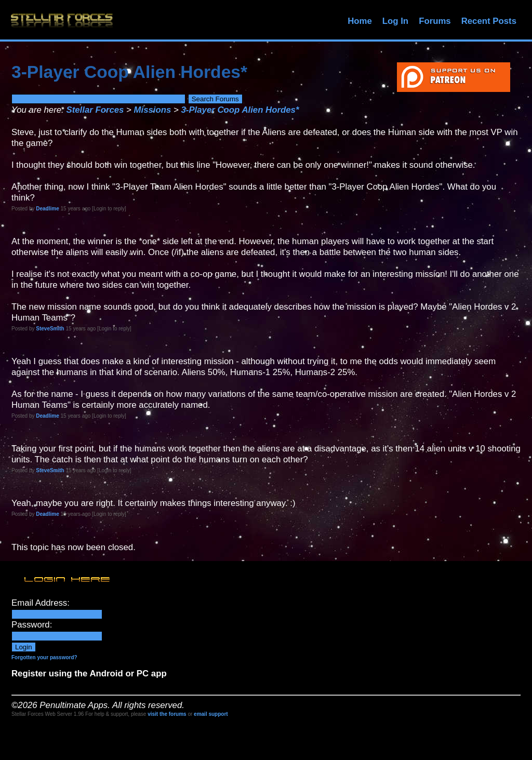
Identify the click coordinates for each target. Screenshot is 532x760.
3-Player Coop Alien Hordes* (240, 110)
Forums (435, 21)
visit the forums (167, 714)
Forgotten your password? (44, 657)
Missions (153, 110)
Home (360, 21)
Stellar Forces (95, 110)
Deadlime (47, 209)
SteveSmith (50, 329)
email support (211, 714)
